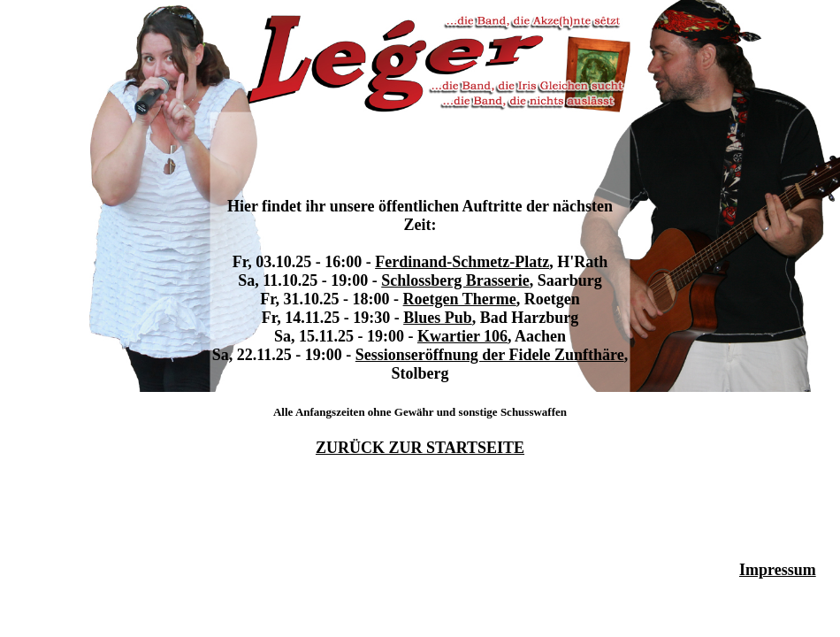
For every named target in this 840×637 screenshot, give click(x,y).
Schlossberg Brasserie (455, 280)
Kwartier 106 (462, 336)
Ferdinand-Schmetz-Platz (462, 262)
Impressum (778, 570)
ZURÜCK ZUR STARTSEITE (420, 448)
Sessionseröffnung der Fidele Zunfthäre (490, 355)
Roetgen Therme (460, 299)
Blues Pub (438, 318)
